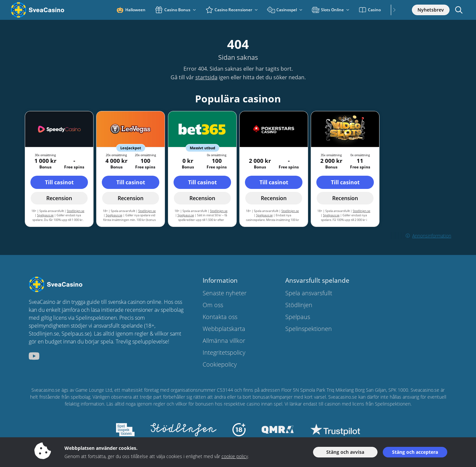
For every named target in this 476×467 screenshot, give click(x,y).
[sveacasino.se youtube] (34, 356)
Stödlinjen (299, 305)
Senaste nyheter (225, 293)
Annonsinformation (420, 236)
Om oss (213, 305)
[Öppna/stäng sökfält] (459, 10)
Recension (59, 198)
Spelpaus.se (45, 215)
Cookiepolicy (220, 364)
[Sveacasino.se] (48, 10)
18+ (150, 326)
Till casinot (59, 182)
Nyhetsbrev (431, 10)
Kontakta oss (220, 317)
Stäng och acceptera (415, 452)
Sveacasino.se (46, 390)
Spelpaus (298, 317)
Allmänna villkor (224, 341)
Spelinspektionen (309, 329)
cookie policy (235, 456)
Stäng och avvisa (345, 452)
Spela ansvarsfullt (309, 293)
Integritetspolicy (224, 352)
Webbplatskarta (224, 329)
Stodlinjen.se (76, 211)
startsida (206, 77)
